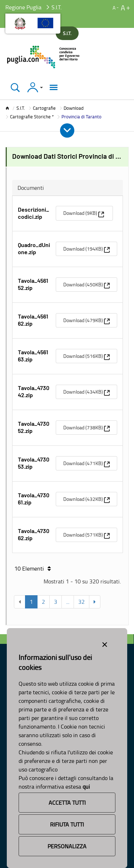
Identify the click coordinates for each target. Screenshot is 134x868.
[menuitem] (84, 213)
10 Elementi (33, 568)
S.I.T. (21, 108)
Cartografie (44, 108)
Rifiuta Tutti (67, 824)
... (68, 602)
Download (74, 108)
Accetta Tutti (67, 803)
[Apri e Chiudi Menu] (67, 130)
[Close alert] (105, 643)
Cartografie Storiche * (32, 117)
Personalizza (67, 846)
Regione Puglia (23, 7)
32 (81, 602)
